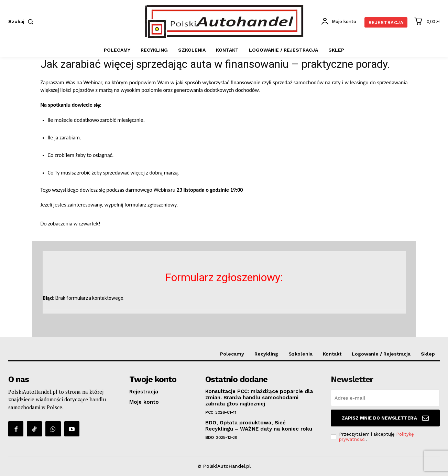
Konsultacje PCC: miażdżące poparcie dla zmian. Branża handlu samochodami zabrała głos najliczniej (259, 398)
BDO (210, 437)
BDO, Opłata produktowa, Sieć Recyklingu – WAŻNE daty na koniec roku (259, 426)
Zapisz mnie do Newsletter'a (385, 418)
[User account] (338, 22)
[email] (385, 398)
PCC (209, 412)
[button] (22, 21)
